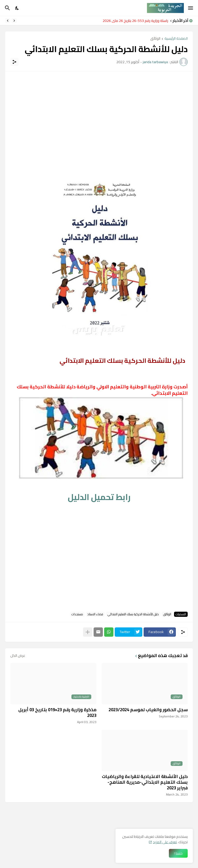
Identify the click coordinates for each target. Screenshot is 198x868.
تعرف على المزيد (165, 842)
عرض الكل (18, 656)
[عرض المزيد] (88, 632)
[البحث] (7, 8)
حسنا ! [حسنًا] (178, 853)
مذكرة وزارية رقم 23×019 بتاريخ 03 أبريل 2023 (57, 713)
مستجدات (77, 614)
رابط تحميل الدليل (99, 497)
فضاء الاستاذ (95, 614)
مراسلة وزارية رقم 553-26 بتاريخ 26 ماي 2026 (134, 21)
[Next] (8, 21)
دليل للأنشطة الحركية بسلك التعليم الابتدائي (133, 614)
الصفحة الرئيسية (176, 39)
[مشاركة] (14, 62)
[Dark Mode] (17, 8)
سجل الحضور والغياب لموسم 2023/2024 (148, 710)
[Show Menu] (191, 8)
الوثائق (155, 39)
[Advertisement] (99, 113)
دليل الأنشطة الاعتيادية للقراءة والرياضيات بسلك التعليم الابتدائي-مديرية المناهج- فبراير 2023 (145, 782)
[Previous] (14, 21)
